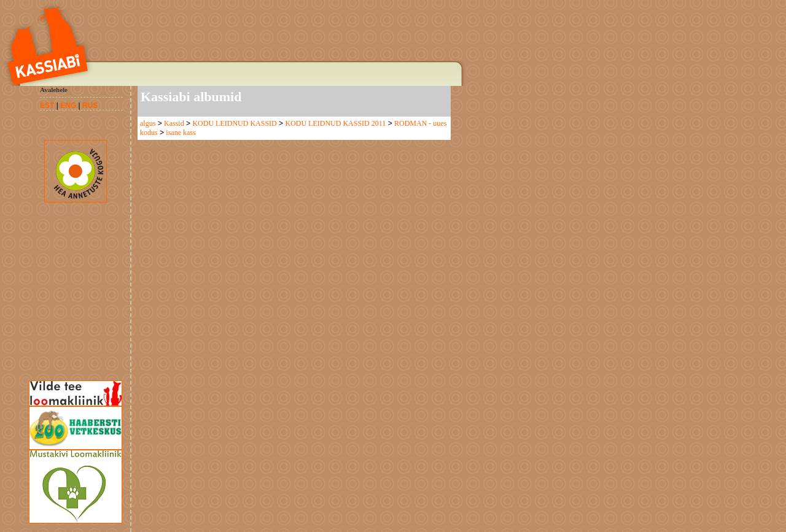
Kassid (174, 123)
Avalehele (54, 90)
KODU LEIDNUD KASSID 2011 (335, 123)
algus (148, 123)
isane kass (181, 133)
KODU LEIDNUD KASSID (234, 123)
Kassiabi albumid (191, 97)
